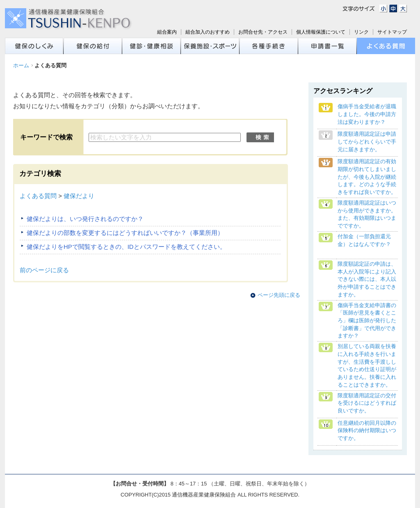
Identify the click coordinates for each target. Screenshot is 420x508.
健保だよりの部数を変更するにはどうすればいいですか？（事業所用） (125, 233)
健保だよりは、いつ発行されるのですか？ (85, 219)
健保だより (79, 196)
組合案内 (167, 32)
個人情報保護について (321, 32)
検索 (260, 137)
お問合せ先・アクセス (263, 32)
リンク (361, 32)
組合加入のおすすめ (208, 32)
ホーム (21, 65)
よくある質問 (38, 196)
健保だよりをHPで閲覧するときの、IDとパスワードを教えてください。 (126, 247)
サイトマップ (392, 32)
